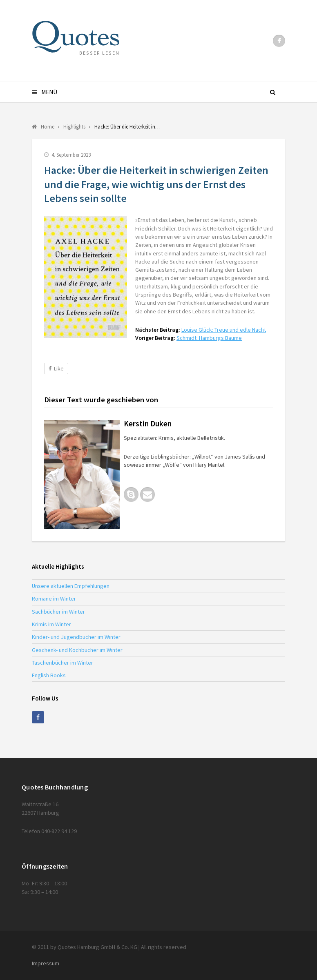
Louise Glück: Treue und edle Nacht (224, 330)
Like (56, 368)
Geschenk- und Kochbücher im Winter (77, 650)
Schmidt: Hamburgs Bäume (209, 338)
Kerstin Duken (148, 423)
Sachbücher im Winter (58, 612)
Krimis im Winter (51, 624)
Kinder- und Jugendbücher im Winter (76, 637)
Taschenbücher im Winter (63, 663)
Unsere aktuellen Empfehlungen (71, 586)
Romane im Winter (54, 599)
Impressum (46, 963)
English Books (49, 675)
